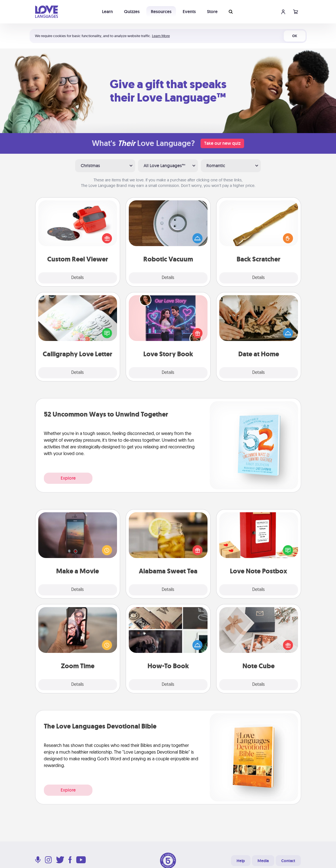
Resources (161, 12)
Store (212, 12)
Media (263, 861)
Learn (107, 12)
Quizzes (132, 12)
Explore (68, 478)
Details (78, 278)
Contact (288, 861)
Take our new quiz (222, 143)
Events (189, 12)
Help (241, 861)
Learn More (161, 36)
